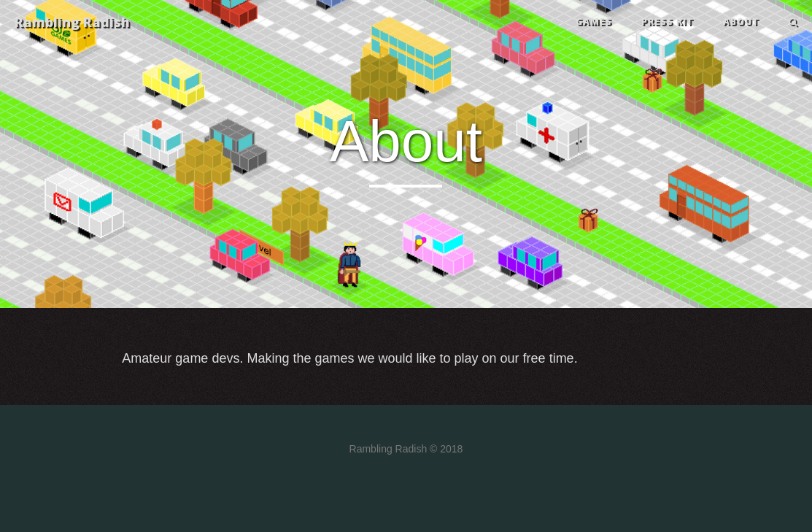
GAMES (594, 22)
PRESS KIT (668, 22)
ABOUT (741, 22)
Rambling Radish (72, 22)
